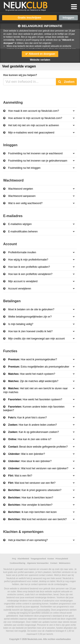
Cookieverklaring (18, 563)
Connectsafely (43, 610)
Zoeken (66, 82)
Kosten (51, 559)
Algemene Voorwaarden (38, 563)
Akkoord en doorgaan (40, 54)
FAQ (14, 559)
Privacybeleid (62, 559)
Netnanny (28, 610)
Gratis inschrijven (29, 18)
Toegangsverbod (38, 559)
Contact (54, 563)
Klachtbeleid (23, 559)
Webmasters (65, 563)
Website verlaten (40, 60)
